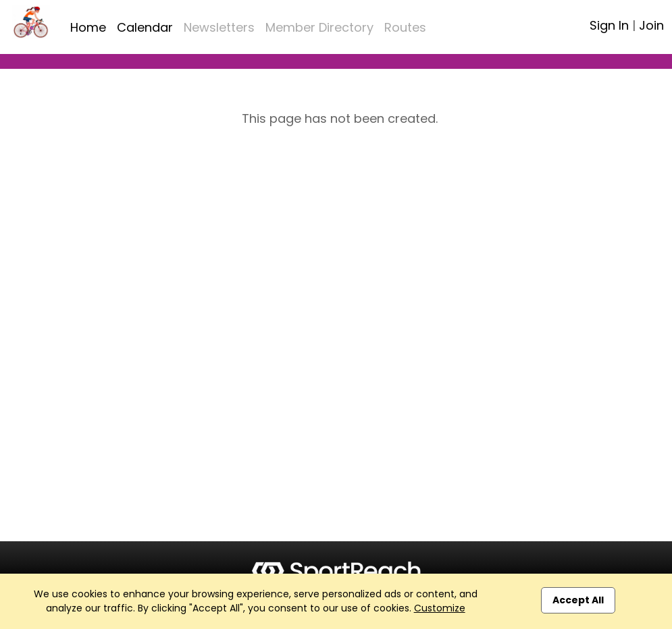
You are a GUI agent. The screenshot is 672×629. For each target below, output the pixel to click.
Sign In (609, 25)
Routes (405, 27)
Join (651, 25)
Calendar (145, 27)
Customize (440, 608)
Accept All (578, 600)
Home (88, 27)
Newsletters (219, 27)
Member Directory (319, 27)
